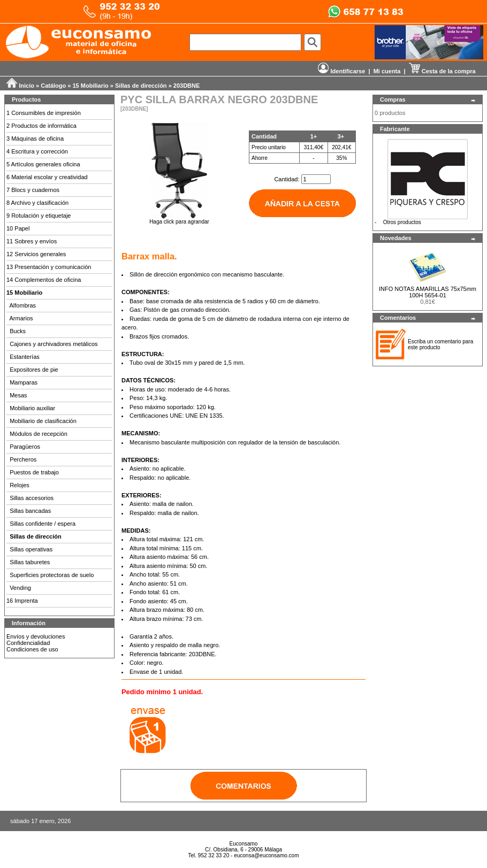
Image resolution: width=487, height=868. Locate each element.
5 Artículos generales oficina (43, 164)
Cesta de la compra (442, 71)
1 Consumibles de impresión (44, 113)
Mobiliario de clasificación (43, 421)
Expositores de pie (34, 370)
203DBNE (187, 86)
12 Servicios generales (36, 254)
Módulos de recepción (39, 434)
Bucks (18, 331)
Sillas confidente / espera (43, 524)
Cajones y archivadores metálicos (54, 344)
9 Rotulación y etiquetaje (39, 216)
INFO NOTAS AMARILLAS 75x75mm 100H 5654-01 (428, 292)
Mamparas (24, 382)
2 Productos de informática (41, 126)
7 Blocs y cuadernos (33, 190)
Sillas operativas (31, 549)
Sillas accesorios (32, 498)
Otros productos (402, 222)
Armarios (21, 318)
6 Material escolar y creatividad (47, 177)
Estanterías (25, 357)
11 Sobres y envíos (32, 241)
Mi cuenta (387, 71)
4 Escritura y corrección (37, 151)
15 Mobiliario (91, 86)
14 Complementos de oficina (44, 280)
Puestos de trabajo (34, 472)
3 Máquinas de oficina (35, 139)
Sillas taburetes (30, 562)
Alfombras (23, 305)
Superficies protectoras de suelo (52, 575)
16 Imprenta (22, 601)
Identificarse (341, 71)
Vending (20, 588)
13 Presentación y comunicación (49, 267)
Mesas (18, 395)
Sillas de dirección (141, 86)
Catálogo (53, 86)
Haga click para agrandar (179, 219)
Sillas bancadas (30, 511)
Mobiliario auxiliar (32, 408)
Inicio (26, 86)
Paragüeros (25, 447)
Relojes (20, 485)
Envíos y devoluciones (36, 636)
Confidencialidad (28, 643)
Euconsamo (244, 844)
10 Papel (18, 228)
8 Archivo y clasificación (37, 203)
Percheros (23, 459)
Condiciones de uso (32, 649)
